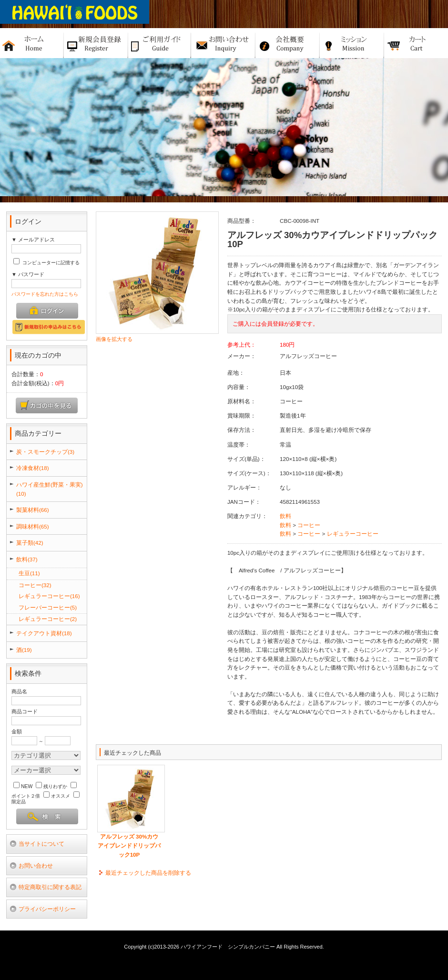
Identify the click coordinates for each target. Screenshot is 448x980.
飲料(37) (27, 559)
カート (416, 43)
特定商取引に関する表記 (50, 887)
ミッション (352, 43)
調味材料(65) (33, 526)
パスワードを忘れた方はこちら (45, 294)
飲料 (285, 516)
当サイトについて (41, 844)
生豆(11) (29, 573)
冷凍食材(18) (33, 468)
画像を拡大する (114, 339)
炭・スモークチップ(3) (45, 452)
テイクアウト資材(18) (44, 633)
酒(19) (24, 650)
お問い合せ (223, 43)
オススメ (57, 796)
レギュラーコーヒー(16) (49, 596)
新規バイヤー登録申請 (96, 43)
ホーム (32, 43)
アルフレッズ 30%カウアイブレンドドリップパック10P (129, 845)
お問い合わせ (36, 865)
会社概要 (288, 43)
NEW (23, 786)
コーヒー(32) (35, 585)
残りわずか (51, 786)
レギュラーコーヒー (353, 534)
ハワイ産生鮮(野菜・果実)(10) (50, 489)
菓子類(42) (30, 543)
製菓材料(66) (33, 510)
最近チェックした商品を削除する (148, 873)
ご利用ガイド (160, 43)
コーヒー (309, 525)
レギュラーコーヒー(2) (48, 619)
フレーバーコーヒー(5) (48, 607)
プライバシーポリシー (47, 909)
